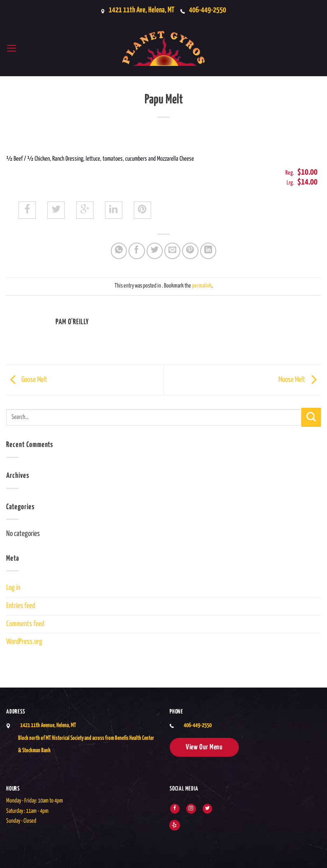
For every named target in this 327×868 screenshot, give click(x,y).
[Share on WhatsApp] (119, 251)
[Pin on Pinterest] (190, 251)
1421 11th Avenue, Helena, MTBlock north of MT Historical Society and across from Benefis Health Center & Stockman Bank (86, 738)
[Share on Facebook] (137, 251)
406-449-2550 (210, 10)
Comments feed (25, 624)
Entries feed (21, 606)
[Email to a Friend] (173, 251)
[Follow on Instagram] (191, 809)
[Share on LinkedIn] (208, 251)
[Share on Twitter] (155, 251)
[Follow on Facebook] (175, 809)
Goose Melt (27, 380)
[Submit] (311, 418)
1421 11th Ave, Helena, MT (139, 10)
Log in (13, 588)
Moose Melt (300, 380)
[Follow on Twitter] (207, 809)
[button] (12, 48)
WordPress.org (24, 642)
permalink (202, 286)
